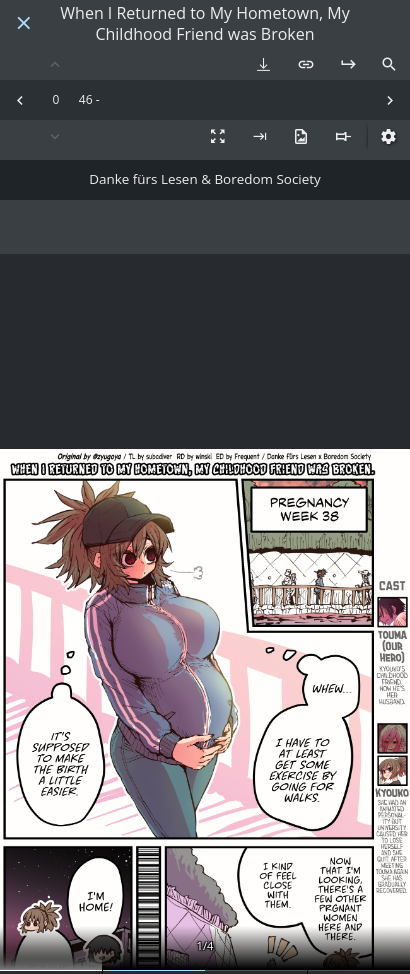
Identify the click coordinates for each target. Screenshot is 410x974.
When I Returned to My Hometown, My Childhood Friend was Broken (204, 24)
